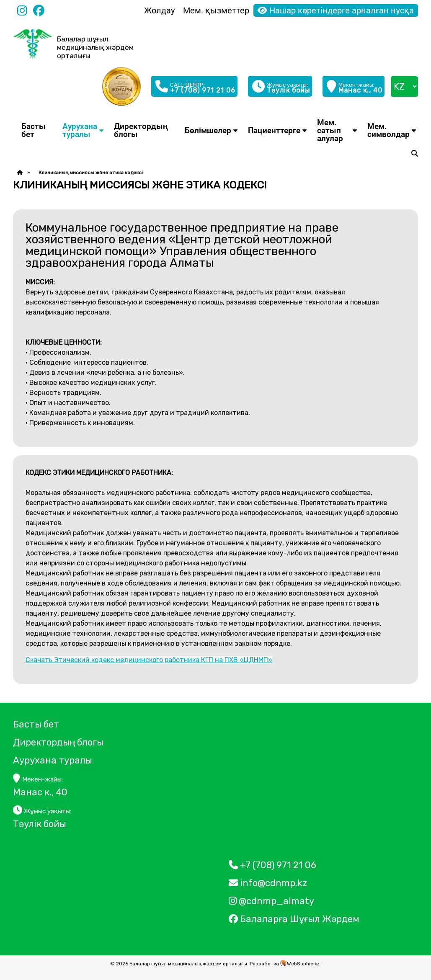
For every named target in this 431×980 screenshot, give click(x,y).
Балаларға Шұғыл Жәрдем (295, 919)
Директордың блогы (141, 130)
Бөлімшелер (208, 130)
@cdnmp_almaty (271, 901)
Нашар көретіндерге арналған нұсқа (336, 10)
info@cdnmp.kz (268, 883)
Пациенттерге (274, 130)
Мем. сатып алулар (330, 130)
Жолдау (159, 10)
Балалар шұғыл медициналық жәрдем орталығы (95, 47)
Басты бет (34, 130)
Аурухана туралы (80, 130)
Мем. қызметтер (216, 10)
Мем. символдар (388, 130)
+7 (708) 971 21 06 (272, 865)
